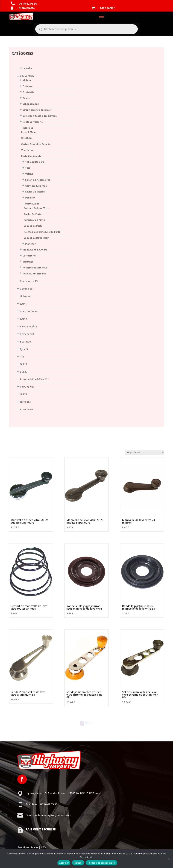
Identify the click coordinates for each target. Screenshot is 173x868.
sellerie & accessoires (38, 180)
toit (28, 168)
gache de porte (33, 214)
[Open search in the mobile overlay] (87, 29)
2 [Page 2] (86, 723)
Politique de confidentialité (102, 863)
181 (22, 357)
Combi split (27, 289)
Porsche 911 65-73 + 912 (34, 379)
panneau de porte (34, 220)
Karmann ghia (28, 326)
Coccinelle (26, 68)
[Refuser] (169, 859)
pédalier (30, 198)
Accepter (64, 863)
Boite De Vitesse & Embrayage (40, 116)
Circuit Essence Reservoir (37, 110)
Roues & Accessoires (34, 274)
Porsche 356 (27, 334)
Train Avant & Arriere (35, 250)
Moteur (27, 80)
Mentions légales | (29, 847)
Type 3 (24, 349)
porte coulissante (31, 156)
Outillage (25, 402)
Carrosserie (29, 256)
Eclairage (28, 262)
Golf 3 (23, 364)
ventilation (28, 150)
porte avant (32, 204)
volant (29, 174)
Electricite (29, 92)
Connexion (15, 36)
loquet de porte (33, 226)
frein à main (28, 132)
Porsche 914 (27, 387)
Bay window (27, 76)
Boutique (25, 342)
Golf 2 (23, 319)
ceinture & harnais (36, 186)
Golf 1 (23, 304)
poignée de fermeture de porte (42, 232)
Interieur (28, 128)
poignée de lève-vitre (36, 208)
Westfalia (27, 138)
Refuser (78, 863)
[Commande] (145, 452)
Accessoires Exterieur (35, 268)
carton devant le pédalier (36, 144)
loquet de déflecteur (36, 238)
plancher (30, 244)
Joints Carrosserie (33, 122)
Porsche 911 (27, 409)
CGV (43, 847)
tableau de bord (35, 162)
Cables (26, 98)
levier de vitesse (35, 192)
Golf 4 (23, 394)
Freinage (28, 86)
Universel (26, 296)
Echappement (31, 104)
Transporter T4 (29, 311)
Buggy (24, 372)
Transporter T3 (29, 281)
